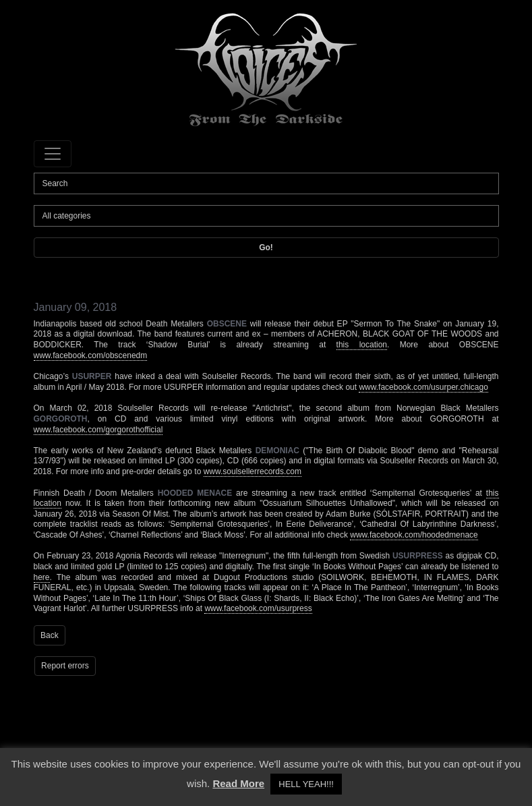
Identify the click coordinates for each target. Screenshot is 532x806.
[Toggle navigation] (53, 154)
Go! (266, 248)
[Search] (266, 183)
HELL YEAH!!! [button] (306, 784)
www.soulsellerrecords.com (253, 471)
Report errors (65, 666)
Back (50, 635)
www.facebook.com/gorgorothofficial (98, 430)
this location (362, 345)
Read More (238, 783)
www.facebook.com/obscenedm (91, 355)
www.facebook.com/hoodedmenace (414, 535)
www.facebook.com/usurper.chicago (423, 387)
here (42, 577)
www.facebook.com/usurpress (258, 608)
